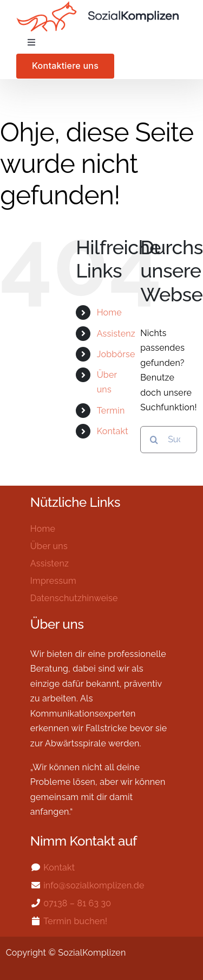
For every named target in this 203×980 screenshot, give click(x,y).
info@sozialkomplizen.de (94, 885)
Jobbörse (116, 354)
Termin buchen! (75, 921)
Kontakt (113, 431)
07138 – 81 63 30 (77, 903)
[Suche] (154, 440)
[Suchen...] (169, 440)
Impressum (53, 581)
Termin (111, 411)
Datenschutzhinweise (74, 598)
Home (109, 312)
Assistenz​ (50, 563)
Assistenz (116, 334)
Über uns (49, 546)
